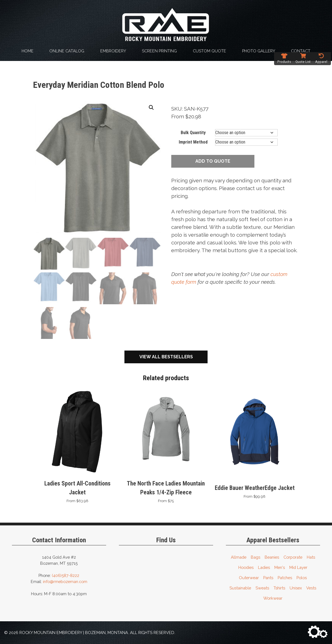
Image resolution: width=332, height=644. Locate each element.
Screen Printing (159, 51)
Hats (311, 557)
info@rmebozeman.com (65, 581)
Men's (280, 567)
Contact (301, 51)
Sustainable (240, 587)
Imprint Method (193, 142)
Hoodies (246, 567)
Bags (256, 557)
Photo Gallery (259, 51)
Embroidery (113, 51)
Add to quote (213, 161)
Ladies (264, 567)
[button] (151, 108)
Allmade (239, 557)
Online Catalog (67, 51)
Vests (311, 587)
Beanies (272, 557)
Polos (302, 577)
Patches (285, 577)
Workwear (273, 598)
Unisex (296, 587)
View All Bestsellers (166, 356)
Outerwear (249, 577)
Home (28, 51)
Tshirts (279, 587)
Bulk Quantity (193, 133)
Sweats (262, 587)
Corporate (293, 557)
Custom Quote (210, 51)
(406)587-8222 (66, 575)
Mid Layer (298, 567)
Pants (268, 577)
